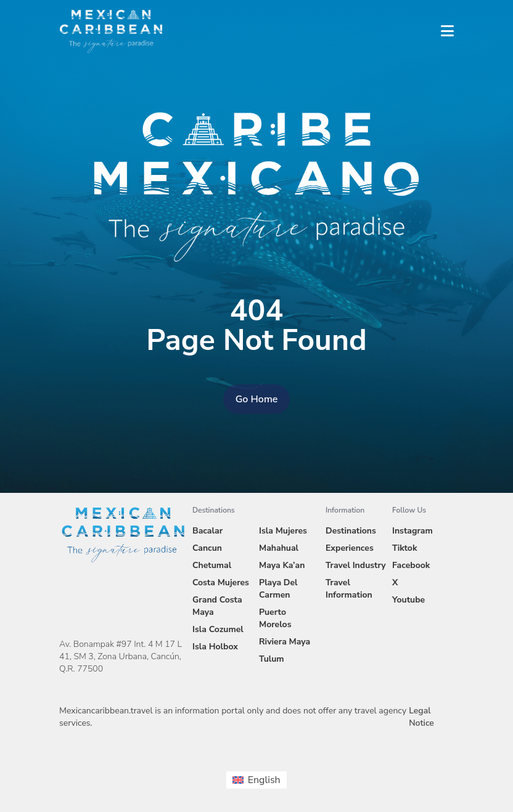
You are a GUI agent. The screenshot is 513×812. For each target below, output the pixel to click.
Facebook (411, 565)
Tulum (272, 659)
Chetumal (212, 565)
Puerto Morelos (275, 618)
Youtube (408, 600)
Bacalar (207, 531)
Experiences (350, 548)
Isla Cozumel (218, 629)
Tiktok (404, 548)
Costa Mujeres (221, 583)
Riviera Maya (285, 642)
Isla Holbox (215, 647)
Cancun (207, 548)
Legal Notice (421, 717)
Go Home (257, 399)
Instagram (412, 531)
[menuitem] (256, 780)
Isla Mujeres (283, 531)
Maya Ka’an (282, 565)
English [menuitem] (264, 780)
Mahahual (279, 548)
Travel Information (349, 589)
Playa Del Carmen (278, 589)
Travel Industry (356, 565)
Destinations (351, 531)
